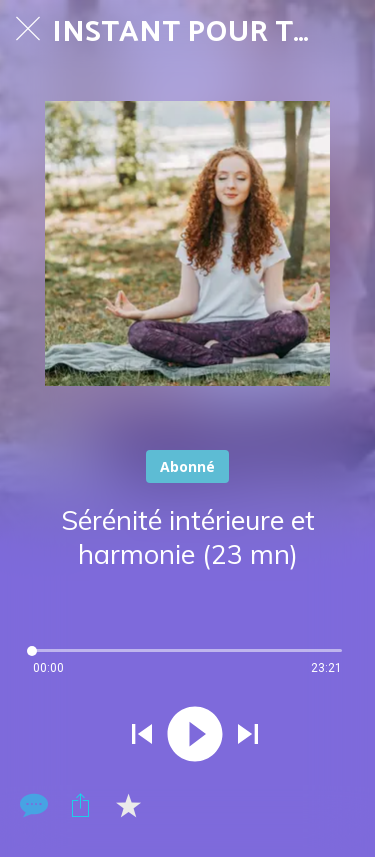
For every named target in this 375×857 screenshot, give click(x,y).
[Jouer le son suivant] (248, 736)
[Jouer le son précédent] (142, 736)
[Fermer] (28, 28)
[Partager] (80, 805)
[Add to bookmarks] (128, 805)
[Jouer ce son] (195, 736)
